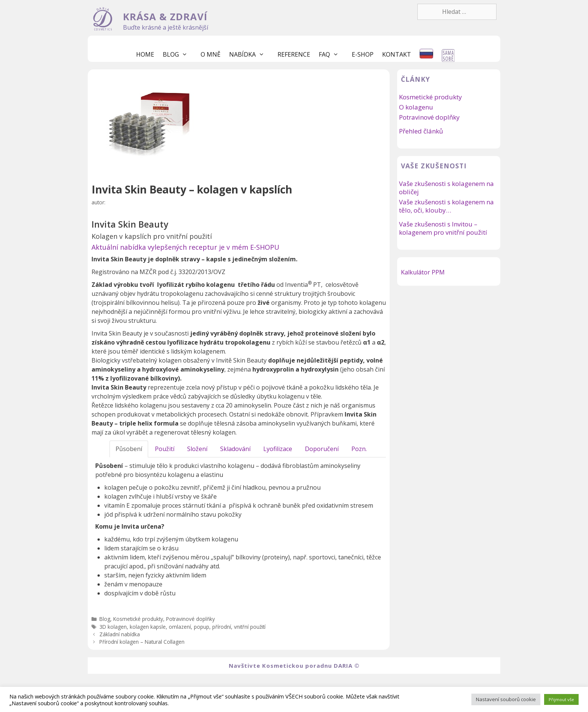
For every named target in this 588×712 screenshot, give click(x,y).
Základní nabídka (120, 634)
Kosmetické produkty (138, 619)
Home (145, 54)
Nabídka (250, 54)
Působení (129, 449)
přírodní (222, 627)
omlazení (180, 627)
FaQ (332, 54)
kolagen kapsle (148, 627)
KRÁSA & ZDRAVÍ (165, 17)
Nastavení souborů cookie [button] (506, 699)
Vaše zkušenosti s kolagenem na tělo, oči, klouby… (446, 206)
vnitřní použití (250, 627)
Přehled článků (421, 131)
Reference (294, 54)
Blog (179, 54)
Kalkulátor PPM (423, 272)
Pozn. (359, 449)
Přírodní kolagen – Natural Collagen (142, 642)
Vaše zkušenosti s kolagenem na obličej (446, 188)
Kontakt (397, 54)
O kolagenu (416, 107)
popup (202, 627)
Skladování (235, 449)
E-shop (363, 54)
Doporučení (322, 449)
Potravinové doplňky (190, 619)
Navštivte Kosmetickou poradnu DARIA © (294, 666)
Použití (165, 449)
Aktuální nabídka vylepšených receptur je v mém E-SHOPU (185, 247)
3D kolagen (113, 627)
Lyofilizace (278, 449)
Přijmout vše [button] (561, 699)
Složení (197, 449)
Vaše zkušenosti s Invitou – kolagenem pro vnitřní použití (443, 228)
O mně (211, 54)
